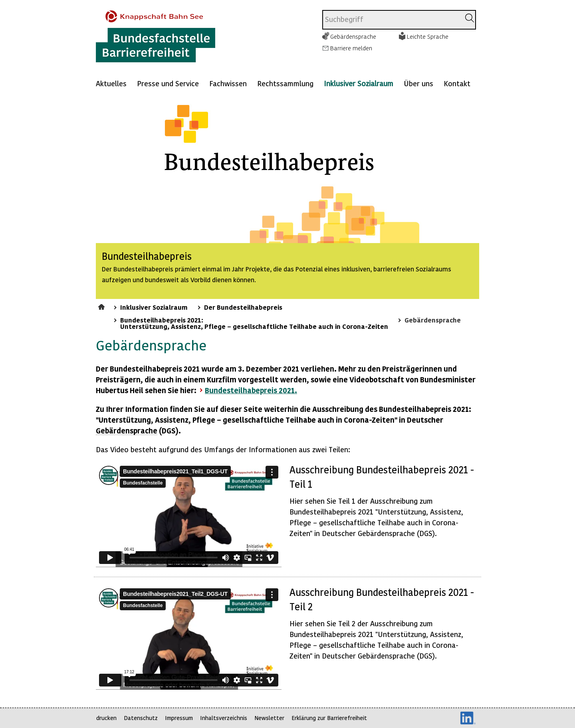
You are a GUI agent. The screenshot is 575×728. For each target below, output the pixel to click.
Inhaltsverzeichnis (224, 718)
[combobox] (392, 20)
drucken (106, 718)
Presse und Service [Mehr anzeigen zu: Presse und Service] (168, 83)
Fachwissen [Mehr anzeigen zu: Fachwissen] (228, 83)
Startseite (102, 306)
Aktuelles (111, 83)
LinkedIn (468, 718)
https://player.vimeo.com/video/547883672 (189, 515)
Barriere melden (351, 48)
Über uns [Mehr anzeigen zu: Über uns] (418, 83)
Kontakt (457, 83)
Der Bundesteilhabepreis (243, 307)
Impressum (179, 718)
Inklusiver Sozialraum (359, 83)
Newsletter (269, 718)
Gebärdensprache (353, 36)
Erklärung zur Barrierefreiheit (329, 718)
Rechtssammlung (285, 83)
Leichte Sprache (428, 36)
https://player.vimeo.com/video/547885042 (189, 637)
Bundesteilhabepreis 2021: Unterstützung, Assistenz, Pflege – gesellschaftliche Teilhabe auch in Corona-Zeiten (254, 323)
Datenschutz (141, 718)
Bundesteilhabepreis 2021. (251, 390)
